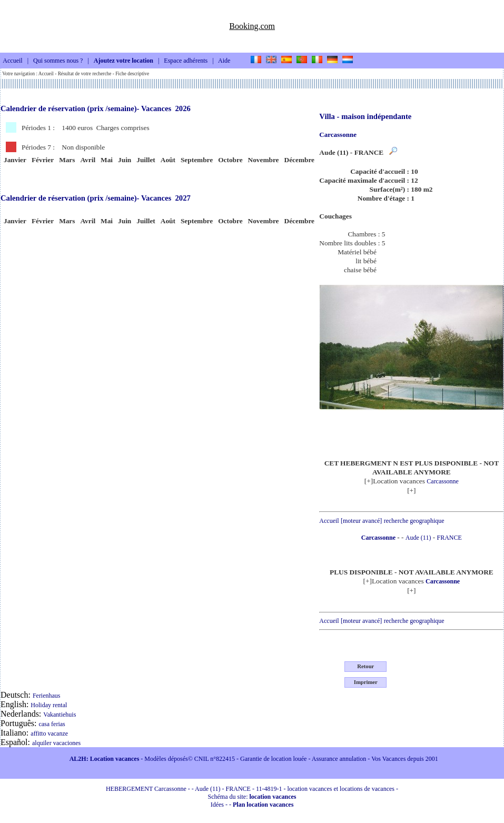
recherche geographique (414, 521)
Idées (217, 805)
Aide (224, 61)
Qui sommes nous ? (58, 61)
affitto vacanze (49, 733)
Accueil (12, 61)
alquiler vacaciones (56, 743)
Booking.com (252, 26)
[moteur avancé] (361, 521)
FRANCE (449, 538)
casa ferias (52, 724)
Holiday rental (49, 705)
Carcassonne (443, 481)
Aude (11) (418, 538)
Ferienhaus (47, 696)
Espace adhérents (186, 61)
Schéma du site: (252, 797)
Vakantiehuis (60, 715)
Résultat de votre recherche (85, 74)
